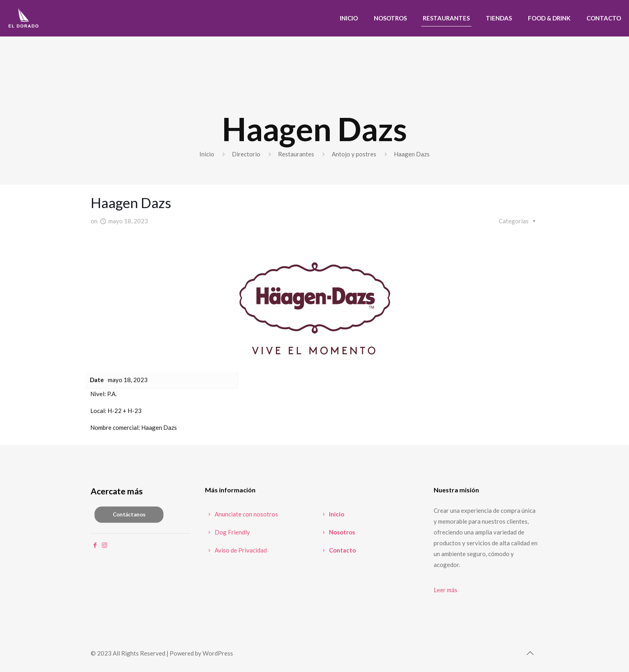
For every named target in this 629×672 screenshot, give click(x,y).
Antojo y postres (354, 154)
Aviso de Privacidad (236, 550)
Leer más (445, 590)
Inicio (207, 154)
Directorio (246, 154)
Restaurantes (296, 154)
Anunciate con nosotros (241, 514)
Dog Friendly (227, 532)
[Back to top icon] (530, 653)
